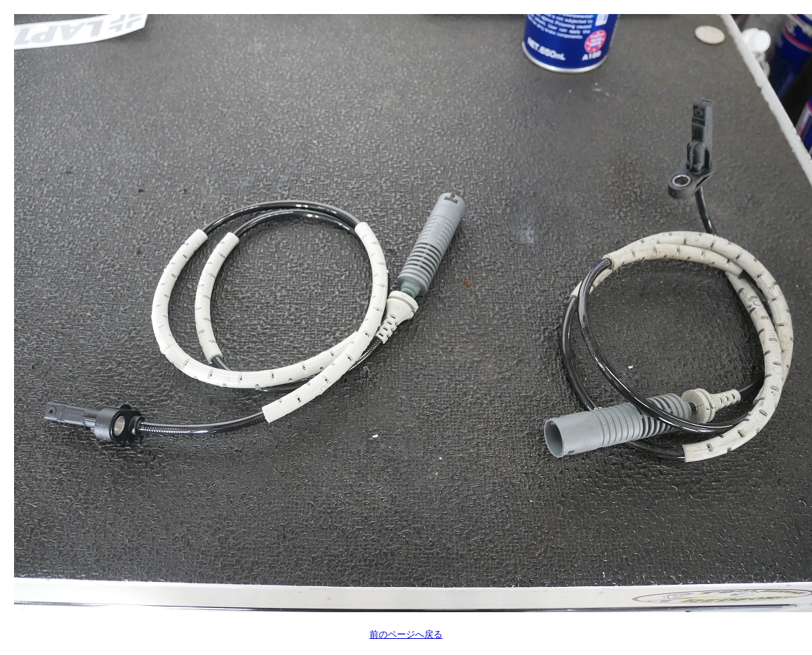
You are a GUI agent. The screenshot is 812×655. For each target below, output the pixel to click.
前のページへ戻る (406, 634)
